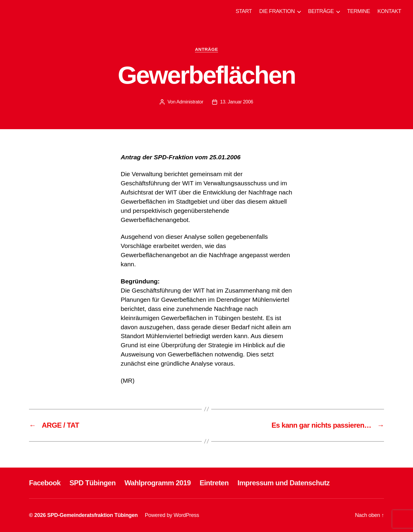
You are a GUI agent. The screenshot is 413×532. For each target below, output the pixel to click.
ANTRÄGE (206, 49)
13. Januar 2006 (237, 102)
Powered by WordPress (172, 515)
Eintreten (214, 483)
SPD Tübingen (93, 483)
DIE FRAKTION (277, 11)
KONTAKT (389, 11)
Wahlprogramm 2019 (158, 483)
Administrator (190, 102)
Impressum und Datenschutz (284, 483)
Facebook (45, 483)
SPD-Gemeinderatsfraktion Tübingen (92, 515)
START (244, 11)
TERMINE (359, 11)
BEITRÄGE (321, 11)
